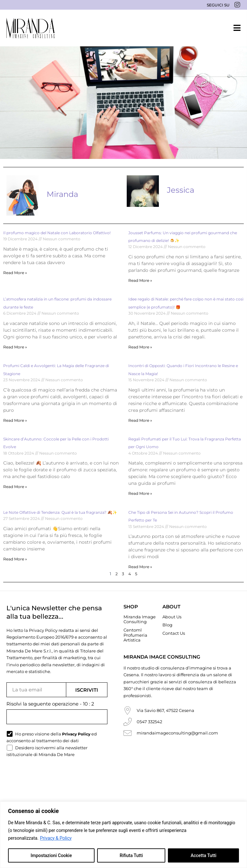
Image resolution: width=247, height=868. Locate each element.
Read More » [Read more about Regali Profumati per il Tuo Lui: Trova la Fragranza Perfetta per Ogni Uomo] (140, 493)
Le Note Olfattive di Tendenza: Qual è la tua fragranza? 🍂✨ (60, 512)
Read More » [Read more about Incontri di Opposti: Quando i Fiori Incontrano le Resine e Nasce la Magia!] (140, 420)
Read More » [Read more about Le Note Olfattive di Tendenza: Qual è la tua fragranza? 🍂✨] (15, 559)
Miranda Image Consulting (140, 619)
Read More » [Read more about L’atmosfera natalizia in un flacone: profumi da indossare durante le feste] (15, 347)
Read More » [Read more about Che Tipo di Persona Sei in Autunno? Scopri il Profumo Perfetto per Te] (140, 567)
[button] (237, 28)
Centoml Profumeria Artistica (135, 635)
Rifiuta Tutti (131, 855)
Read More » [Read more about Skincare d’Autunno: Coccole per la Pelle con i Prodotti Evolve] (15, 487)
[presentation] (55, 778)
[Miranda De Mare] (31, 28)
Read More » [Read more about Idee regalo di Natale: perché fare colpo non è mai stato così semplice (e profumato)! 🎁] (140, 347)
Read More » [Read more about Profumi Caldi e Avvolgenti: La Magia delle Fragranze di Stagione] (15, 420)
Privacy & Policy (56, 838)
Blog (167, 625)
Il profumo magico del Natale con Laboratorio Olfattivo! (57, 233)
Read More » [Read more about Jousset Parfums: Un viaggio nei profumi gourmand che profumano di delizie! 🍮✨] (140, 280)
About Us (172, 617)
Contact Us (174, 633)
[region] (123, 835)
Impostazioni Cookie (51, 855)
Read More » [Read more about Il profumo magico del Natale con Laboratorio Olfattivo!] (15, 273)
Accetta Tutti (204, 855)
